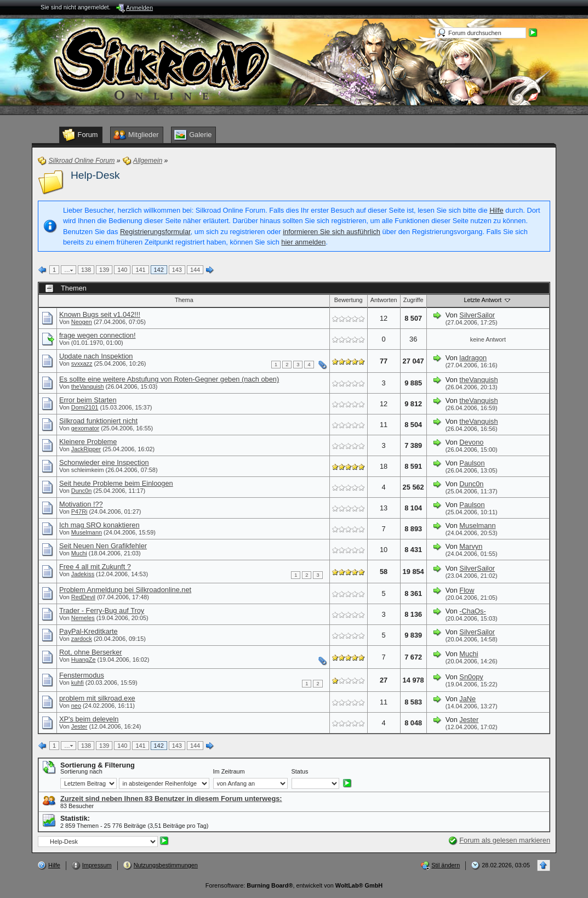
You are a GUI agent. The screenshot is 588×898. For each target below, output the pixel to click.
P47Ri (79, 511)
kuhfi (78, 683)
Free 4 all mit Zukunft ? (95, 567)
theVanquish (88, 387)
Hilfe (496, 210)
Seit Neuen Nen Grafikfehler (103, 546)
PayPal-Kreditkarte (89, 631)
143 (177, 270)
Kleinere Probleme (88, 442)
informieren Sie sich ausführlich (332, 232)
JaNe (467, 699)
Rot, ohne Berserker (91, 652)
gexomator (85, 428)
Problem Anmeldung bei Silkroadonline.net (125, 590)
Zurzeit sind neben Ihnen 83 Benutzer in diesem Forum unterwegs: (171, 798)
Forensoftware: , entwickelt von (294, 885)
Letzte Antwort (488, 300)
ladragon (473, 358)
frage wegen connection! (97, 335)
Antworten (384, 300)
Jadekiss (83, 574)
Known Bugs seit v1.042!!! (100, 314)
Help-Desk (95, 175)
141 (140, 270)
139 (104, 270)
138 (86, 270)
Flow (467, 590)
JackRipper (86, 449)
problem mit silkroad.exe (97, 698)
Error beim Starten (88, 400)
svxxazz (82, 363)
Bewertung (349, 300)
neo (76, 706)
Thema (184, 300)
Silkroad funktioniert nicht (98, 421)
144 (195, 270)
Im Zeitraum (229, 771)
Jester (79, 726)
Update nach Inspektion (96, 356)
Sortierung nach (81, 771)
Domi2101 (85, 407)
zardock (82, 639)
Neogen (82, 322)
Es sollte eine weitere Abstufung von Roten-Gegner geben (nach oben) (169, 379)
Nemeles (83, 618)
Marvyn (471, 546)
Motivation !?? (81, 504)
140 (122, 270)
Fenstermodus (82, 675)
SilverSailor (477, 315)
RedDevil (83, 597)
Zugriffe (413, 300)
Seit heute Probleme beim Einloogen (116, 483)
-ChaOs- (472, 611)
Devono (471, 442)
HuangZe (84, 660)
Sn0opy (471, 677)
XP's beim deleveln (89, 719)
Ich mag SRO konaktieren (99, 525)
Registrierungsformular (155, 232)
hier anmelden (303, 242)
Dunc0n (81, 491)
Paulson (472, 463)
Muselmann (87, 532)
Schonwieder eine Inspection (104, 462)
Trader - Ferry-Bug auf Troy (102, 610)
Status (300, 771)
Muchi (79, 553)
